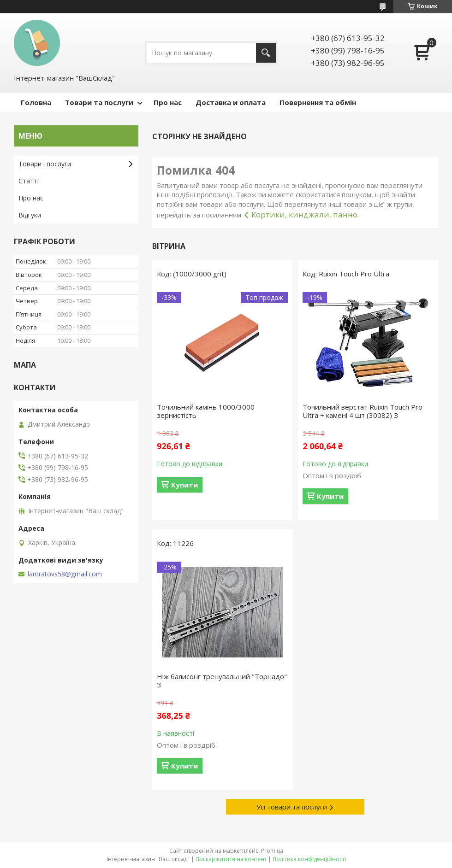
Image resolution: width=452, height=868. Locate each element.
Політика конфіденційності (309, 859)
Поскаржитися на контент (231, 859)
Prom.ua (272, 851)
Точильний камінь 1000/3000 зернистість (206, 411)
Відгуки (30, 215)
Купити (184, 485)
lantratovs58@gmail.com (65, 574)
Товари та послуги (99, 102)
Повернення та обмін (318, 102)
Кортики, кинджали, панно (304, 214)
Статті (29, 181)
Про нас (168, 102)
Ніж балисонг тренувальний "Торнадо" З (222, 680)
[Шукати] (266, 53)
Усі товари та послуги (292, 807)
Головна (36, 102)
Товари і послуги (45, 164)
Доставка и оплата (231, 102)
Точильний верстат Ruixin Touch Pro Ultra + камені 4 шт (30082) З (363, 411)
